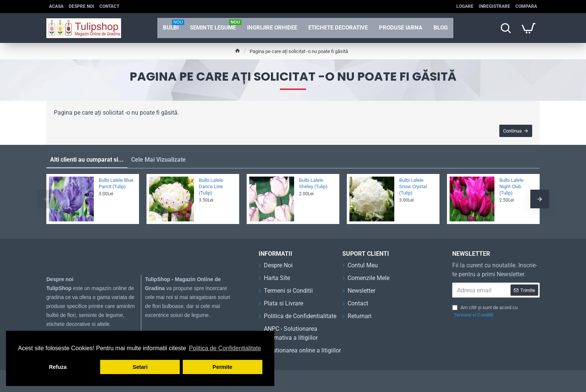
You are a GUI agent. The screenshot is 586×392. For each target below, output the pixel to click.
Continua (509, 135)
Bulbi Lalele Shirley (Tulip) (313, 190)
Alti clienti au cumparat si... (87, 167)
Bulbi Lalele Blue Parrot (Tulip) (116, 190)
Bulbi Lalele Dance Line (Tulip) (211, 194)
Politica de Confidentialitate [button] (225, 348)
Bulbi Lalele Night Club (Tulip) (511, 194)
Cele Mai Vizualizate (158, 167)
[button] (46, 206)
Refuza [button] (58, 367)
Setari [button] (140, 367)
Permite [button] (223, 367)
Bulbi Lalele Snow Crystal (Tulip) (413, 194)
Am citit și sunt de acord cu (485, 319)
